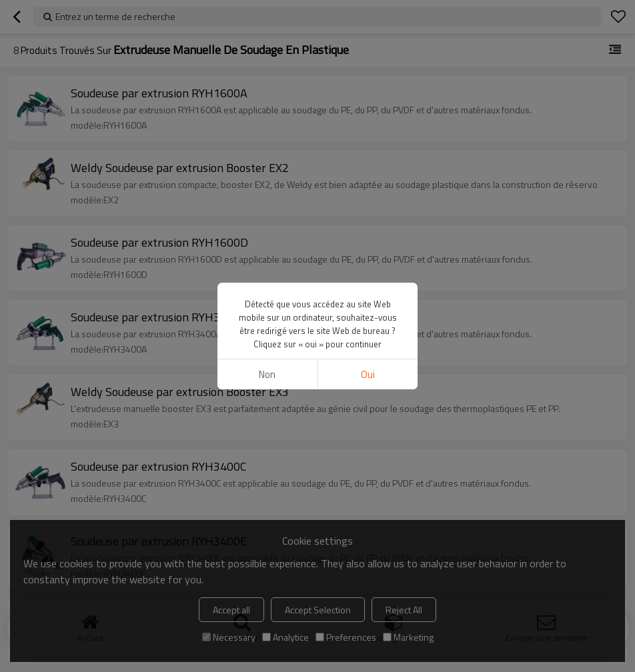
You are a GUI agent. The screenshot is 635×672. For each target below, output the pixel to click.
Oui (368, 374)
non (267, 374)
